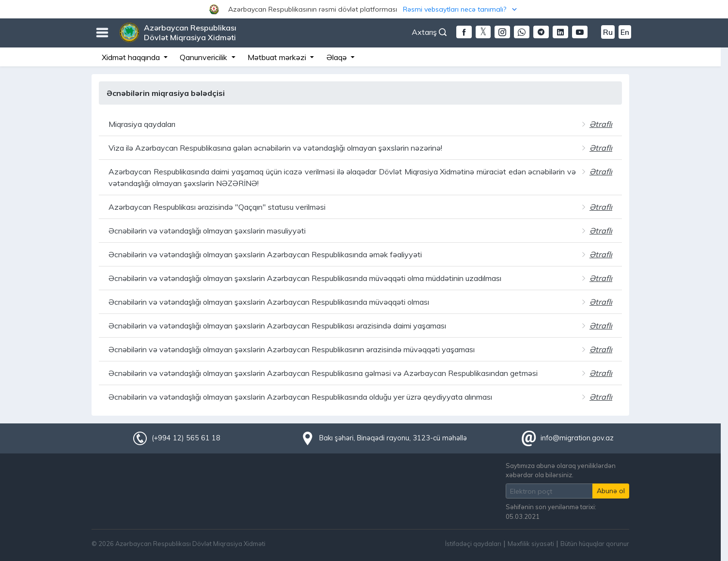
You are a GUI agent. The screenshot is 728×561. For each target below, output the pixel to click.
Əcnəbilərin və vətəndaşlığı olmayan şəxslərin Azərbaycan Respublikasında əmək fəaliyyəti (265, 254)
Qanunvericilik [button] (204, 57)
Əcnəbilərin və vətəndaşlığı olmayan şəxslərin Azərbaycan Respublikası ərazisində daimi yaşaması (277, 326)
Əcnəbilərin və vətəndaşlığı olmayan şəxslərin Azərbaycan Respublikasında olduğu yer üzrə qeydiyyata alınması (300, 397)
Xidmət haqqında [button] (132, 57)
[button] (364, 9)
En (625, 32)
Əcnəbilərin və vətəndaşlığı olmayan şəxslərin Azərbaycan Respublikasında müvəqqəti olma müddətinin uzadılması (305, 278)
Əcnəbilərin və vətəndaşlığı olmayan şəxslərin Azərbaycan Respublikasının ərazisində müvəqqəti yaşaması (292, 349)
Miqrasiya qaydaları (142, 124)
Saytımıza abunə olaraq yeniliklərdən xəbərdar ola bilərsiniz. (561, 470)
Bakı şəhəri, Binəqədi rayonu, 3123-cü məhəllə (393, 438)
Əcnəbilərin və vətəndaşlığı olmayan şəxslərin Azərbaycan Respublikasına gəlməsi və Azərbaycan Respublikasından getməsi (323, 373)
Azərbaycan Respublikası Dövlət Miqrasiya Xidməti (190, 32)
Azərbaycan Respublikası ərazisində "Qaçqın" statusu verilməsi (217, 207)
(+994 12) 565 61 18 (186, 438)
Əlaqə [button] (338, 57)
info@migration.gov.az (577, 438)
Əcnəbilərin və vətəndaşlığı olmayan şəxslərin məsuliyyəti (207, 231)
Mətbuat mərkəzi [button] (278, 57)
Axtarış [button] (429, 32)
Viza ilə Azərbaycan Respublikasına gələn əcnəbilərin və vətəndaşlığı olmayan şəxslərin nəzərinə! (275, 148)
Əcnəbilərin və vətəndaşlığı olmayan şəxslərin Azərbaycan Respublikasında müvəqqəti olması (269, 302)
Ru (608, 32)
